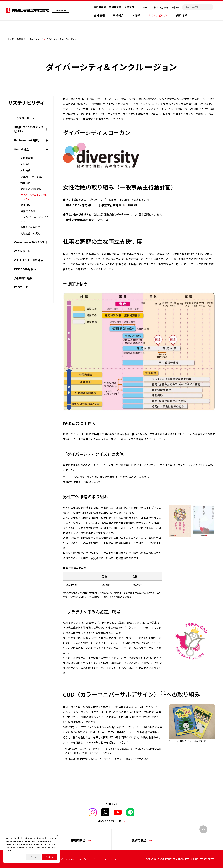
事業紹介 (118, 15)
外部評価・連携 (23, 278)
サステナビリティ (158, 15)
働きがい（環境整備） (32, 189)
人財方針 (26, 164)
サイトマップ (110, 859)
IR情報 (136, 15)
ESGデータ (21, 287)
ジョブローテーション (32, 177)
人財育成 (26, 170)
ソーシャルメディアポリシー (61, 859)
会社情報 (99, 15)
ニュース (145, 7)
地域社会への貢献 (30, 233)
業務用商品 (115, 7)
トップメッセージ (24, 118)
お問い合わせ (161, 7)
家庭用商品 (100, 7)
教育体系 (26, 183)
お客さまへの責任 (30, 227)
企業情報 (129, 7)
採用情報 (182, 15)
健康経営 (26, 205)
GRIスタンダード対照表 (29, 260)
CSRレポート (22, 251)
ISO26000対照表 (25, 269)
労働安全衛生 (28, 211)
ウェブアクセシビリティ (89, 859)
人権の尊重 (27, 158)
